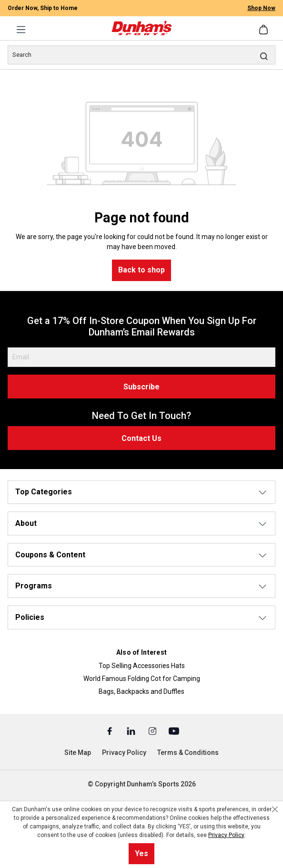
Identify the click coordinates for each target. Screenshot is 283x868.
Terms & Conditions (188, 753)
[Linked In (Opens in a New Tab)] (132, 731)
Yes (141, 853)
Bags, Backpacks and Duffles (141, 691)
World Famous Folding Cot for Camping (142, 679)
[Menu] (21, 30)
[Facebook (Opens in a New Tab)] (110, 731)
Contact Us (141, 438)
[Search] (141, 55)
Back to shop (141, 270)
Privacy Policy (124, 753)
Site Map (78, 753)
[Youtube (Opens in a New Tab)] (174, 731)
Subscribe (141, 387)
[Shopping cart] (264, 30)
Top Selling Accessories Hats (142, 666)
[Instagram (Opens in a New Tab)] (153, 731)
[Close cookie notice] (275, 809)
